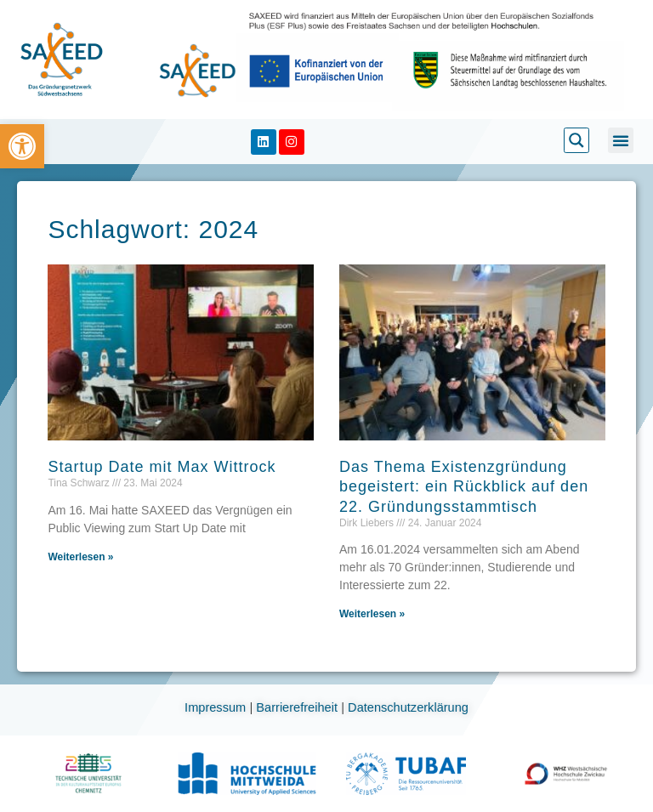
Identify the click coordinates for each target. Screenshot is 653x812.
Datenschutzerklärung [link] (408, 707)
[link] (22, 146)
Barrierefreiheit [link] (298, 707)
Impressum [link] (217, 707)
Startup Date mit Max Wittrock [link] (162, 467)
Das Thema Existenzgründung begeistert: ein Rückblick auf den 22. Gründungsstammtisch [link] (464, 487)
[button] (621, 140)
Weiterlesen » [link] (80, 557)
